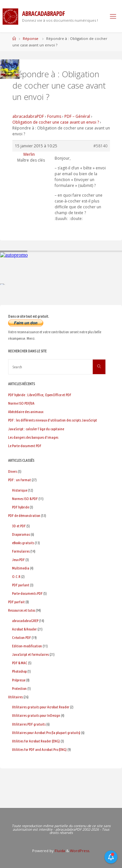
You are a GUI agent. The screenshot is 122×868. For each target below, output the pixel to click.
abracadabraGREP (25, 621)
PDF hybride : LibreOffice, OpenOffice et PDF (40, 395)
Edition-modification (27, 646)
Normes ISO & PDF (25, 499)
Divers (13, 471)
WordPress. (80, 851)
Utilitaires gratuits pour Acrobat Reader (41, 707)
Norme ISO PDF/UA (21, 403)
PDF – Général (77, 116)
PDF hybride (20, 507)
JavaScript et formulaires (30, 654)
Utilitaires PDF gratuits (29, 724)
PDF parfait (16, 602)
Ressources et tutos (22, 610)
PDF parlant (21, 585)
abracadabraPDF (28, 116)
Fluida (59, 851)
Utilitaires (15, 697)
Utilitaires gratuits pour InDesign (36, 715)
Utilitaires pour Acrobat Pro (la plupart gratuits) (46, 733)
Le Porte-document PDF (25, 446)
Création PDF (21, 637)
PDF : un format (20, 480)
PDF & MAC (20, 663)
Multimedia (21, 568)
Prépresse (19, 680)
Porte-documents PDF (27, 593)
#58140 (100, 146)
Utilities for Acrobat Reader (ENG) (36, 741)
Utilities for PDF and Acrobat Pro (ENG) (39, 749)
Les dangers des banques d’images (33, 437)
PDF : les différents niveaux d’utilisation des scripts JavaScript (53, 420)
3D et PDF (19, 526)
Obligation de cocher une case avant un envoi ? (56, 122)
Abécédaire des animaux (26, 412)
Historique (20, 490)
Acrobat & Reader (24, 629)
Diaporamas (21, 534)
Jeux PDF (18, 560)
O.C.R (16, 576)
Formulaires (21, 551)
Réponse (31, 38)
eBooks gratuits (23, 543)
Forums (54, 116)
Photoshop (19, 671)
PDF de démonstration (24, 515)
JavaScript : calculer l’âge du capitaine (36, 429)
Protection (19, 688)
